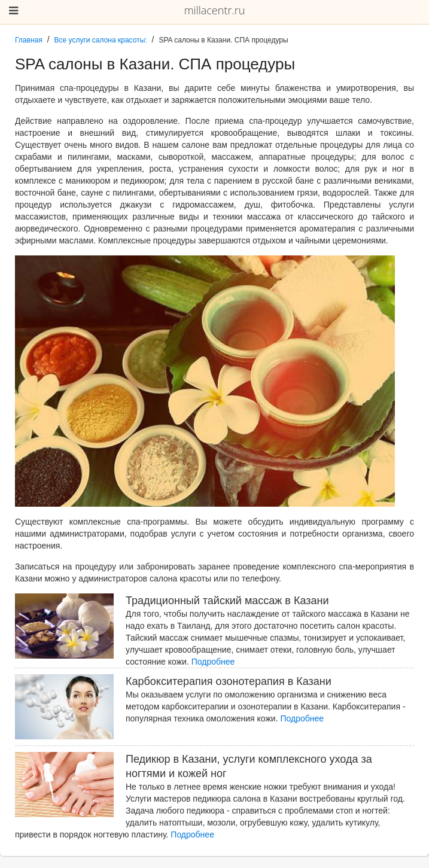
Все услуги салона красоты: (101, 40)
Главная (29, 40)
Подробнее (213, 662)
